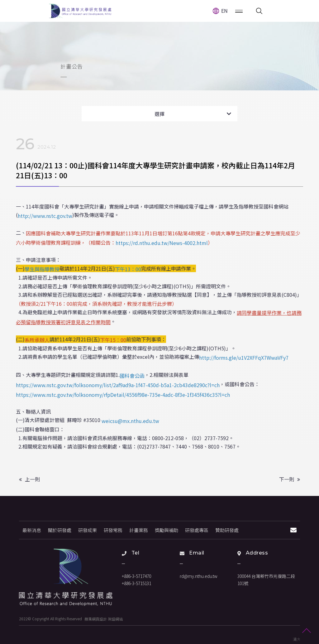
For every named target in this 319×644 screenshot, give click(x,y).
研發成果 (88, 530)
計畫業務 (139, 530)
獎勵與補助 (167, 530)
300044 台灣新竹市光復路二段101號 (266, 580)
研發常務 (113, 530)
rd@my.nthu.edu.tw (199, 576)
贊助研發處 (227, 530)
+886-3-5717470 (136, 576)
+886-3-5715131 (136, 583)
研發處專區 (197, 530)
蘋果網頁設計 (96, 619)
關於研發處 (60, 530)
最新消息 (32, 530)
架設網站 (115, 619)
